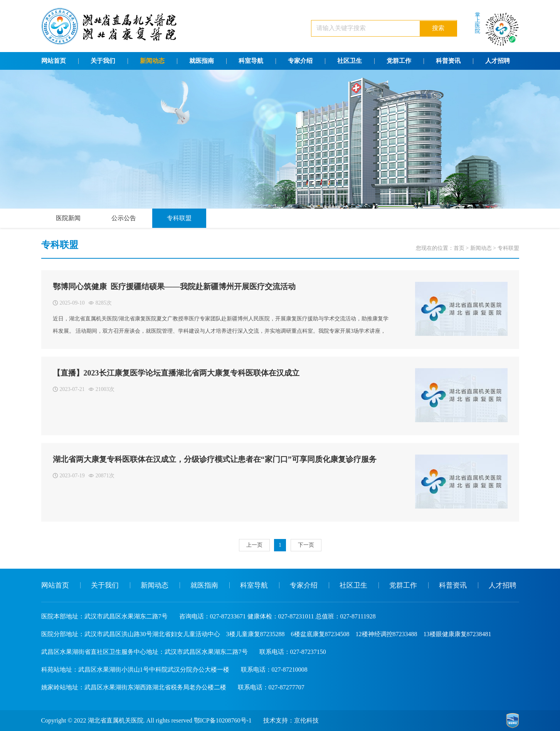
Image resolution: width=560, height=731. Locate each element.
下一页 (306, 545)
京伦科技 (306, 720)
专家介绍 (300, 61)
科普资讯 (448, 61)
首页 (459, 248)
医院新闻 (68, 218)
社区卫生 (350, 61)
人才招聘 (498, 61)
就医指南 (202, 61)
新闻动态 (152, 61)
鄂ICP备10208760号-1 (223, 720)
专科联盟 (179, 218)
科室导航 (251, 61)
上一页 (254, 545)
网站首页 (54, 61)
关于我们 (103, 61)
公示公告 (124, 218)
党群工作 (399, 61)
